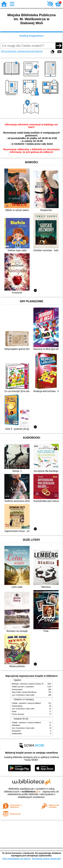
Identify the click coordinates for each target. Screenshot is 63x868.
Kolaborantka (17, 734)
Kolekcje (38, 51)
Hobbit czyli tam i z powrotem (23, 687)
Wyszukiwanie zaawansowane (17, 51)
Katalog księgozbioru (32, 36)
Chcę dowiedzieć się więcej (16, 859)
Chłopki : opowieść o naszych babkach (26, 703)
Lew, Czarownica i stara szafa (23, 695)
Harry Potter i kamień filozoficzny (24, 692)
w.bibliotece (30, 792)
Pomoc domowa (18, 714)
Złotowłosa (16, 725)
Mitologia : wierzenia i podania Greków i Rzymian (30, 684)
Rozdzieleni (16, 731)
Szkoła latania (17, 690)
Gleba (14, 712)
